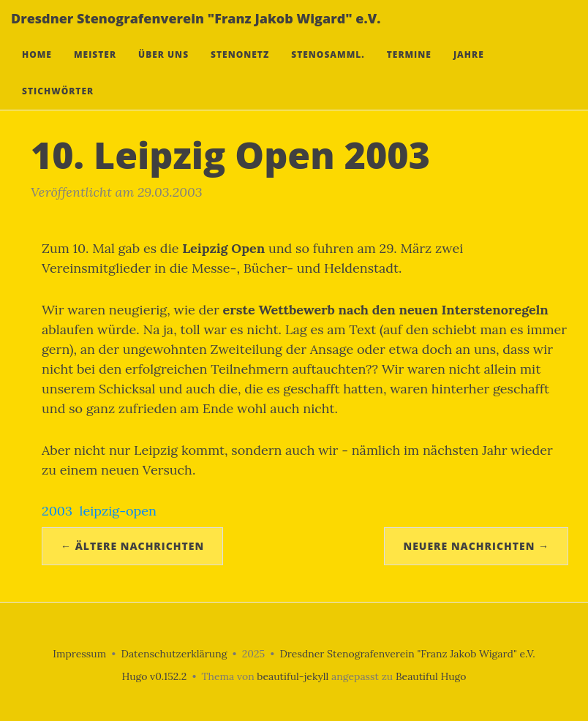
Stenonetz (240, 69)
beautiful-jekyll (293, 676)
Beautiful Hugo (431, 676)
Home (37, 69)
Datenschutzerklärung (174, 654)
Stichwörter (58, 106)
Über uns (163, 69)
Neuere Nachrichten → (476, 546)
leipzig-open (118, 511)
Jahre (469, 69)
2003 (57, 511)
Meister (95, 69)
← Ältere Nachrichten (132, 546)
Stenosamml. (328, 69)
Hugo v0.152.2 (155, 676)
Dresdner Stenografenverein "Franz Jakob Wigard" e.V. (196, 33)
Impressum (79, 654)
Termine (409, 69)
